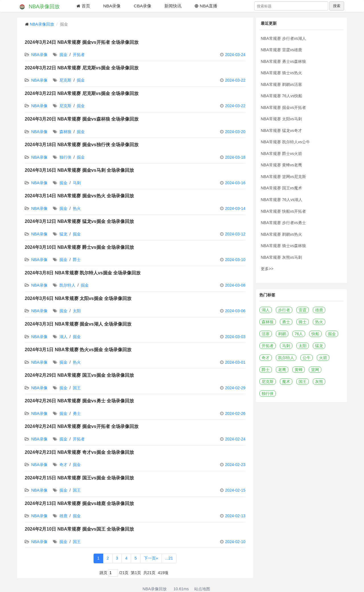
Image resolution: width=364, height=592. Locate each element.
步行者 (284, 310)
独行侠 (65, 157)
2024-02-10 (235, 542)
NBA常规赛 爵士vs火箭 (281, 154)
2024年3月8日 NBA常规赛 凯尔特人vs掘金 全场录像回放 (83, 273)
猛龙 (63, 234)
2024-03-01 (235, 362)
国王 (77, 388)
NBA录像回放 (39, 7)
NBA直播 (206, 6)
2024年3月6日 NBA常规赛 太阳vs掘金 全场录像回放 (78, 298)
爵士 (77, 260)
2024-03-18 (235, 157)
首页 (83, 6)
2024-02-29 (235, 388)
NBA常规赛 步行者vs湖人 (283, 38)
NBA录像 (112, 6)
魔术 (286, 382)
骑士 (303, 322)
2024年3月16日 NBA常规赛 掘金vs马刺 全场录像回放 (79, 170)
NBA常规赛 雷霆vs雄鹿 (281, 50)
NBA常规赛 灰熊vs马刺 (281, 257)
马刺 (77, 183)
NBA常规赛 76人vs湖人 (282, 200)
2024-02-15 (235, 490)
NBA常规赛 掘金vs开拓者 (283, 107)
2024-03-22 (235, 80)
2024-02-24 (235, 439)
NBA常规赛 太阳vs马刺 (281, 119)
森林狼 (65, 132)
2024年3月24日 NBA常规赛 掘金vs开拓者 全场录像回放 (82, 42)
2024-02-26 (235, 413)
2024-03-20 (235, 132)
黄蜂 (299, 370)
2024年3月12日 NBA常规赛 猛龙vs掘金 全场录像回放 (79, 221)
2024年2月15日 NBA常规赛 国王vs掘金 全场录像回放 (79, 478)
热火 (77, 208)
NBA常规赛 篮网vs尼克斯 (283, 177)
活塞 (266, 334)
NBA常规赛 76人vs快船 (282, 96)
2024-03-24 (235, 55)
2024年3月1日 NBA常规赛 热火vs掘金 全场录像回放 (78, 350)
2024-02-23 (235, 465)
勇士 (77, 413)
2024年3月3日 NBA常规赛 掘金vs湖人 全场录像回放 (78, 324)
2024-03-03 (235, 337)
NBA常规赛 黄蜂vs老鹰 (281, 165)
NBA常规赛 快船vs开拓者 (283, 211)
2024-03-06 (235, 311)
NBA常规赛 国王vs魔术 (281, 188)
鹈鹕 (282, 334)
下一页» (151, 558)
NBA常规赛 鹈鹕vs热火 (281, 234)
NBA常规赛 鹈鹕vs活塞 (281, 84)
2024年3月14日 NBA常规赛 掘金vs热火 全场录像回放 (79, 196)
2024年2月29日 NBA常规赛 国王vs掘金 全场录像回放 (79, 375)
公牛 (307, 358)
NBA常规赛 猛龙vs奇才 (281, 131)
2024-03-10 (235, 260)
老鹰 (282, 370)
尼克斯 (65, 80)
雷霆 (303, 310)
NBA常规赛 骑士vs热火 (281, 73)
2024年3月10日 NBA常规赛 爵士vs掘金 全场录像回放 (79, 247)
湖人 (63, 337)
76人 (299, 334)
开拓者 (79, 55)
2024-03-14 (235, 208)
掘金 (63, 55)
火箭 (323, 358)
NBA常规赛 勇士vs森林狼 (283, 61)
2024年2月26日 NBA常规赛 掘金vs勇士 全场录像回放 (79, 401)
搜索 (337, 6)
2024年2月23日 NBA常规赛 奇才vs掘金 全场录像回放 (79, 452)
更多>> (267, 269)
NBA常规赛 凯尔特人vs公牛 (285, 142)
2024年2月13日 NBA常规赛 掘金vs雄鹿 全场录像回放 (79, 503)
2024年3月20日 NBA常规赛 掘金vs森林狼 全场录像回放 (82, 119)
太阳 (77, 311)
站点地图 (202, 589)
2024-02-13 (235, 516)
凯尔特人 (67, 285)
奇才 (63, 465)
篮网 (315, 370)
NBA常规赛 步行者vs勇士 (283, 223)
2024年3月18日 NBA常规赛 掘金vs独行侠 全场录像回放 (82, 145)
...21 (169, 558)
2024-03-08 (235, 285)
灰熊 (319, 382)
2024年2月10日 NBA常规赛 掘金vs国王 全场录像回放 (79, 529)
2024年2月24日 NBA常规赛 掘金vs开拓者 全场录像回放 (82, 426)
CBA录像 (142, 6)
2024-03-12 (235, 234)
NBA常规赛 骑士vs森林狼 (283, 246)
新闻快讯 (173, 6)
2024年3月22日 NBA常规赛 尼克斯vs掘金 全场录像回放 (82, 68)
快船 (315, 334)
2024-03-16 (235, 183)
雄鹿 (63, 516)
